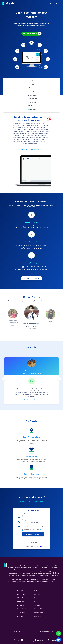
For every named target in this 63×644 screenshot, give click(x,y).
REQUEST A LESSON (32, 278)
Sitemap (37, 620)
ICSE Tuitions (21, 602)
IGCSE (32, 84)
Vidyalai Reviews (39, 605)
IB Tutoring (20, 591)
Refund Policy (38, 616)
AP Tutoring (20, 616)
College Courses (32, 99)
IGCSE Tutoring (21, 594)
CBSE (32, 91)
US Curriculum (32, 102)
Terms (36, 529)
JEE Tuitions (21, 605)
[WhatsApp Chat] (59, 633)
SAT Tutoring (21, 613)
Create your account (33, 534)
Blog (36, 591)
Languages (32, 109)
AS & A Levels (32, 88)
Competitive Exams (33, 95)
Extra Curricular (32, 106)
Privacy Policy (39, 613)
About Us (37, 594)
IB (32, 81)
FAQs (36, 602)
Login (40, 546)
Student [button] (26, 514)
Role (25, 512)
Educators (37, 598)
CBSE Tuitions (21, 598)
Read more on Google (31, 400)
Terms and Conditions (41, 609)
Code (25, 521)
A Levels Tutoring (22, 609)
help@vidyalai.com (46, 632)
